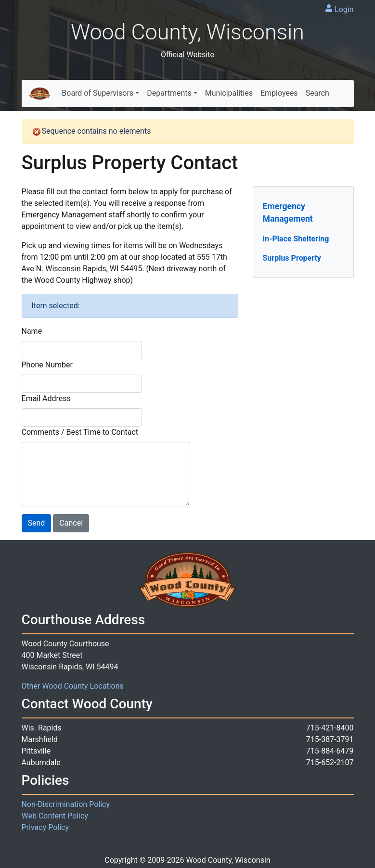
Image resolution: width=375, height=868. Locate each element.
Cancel (71, 523)
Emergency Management (288, 213)
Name (32, 331)
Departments (169, 93)
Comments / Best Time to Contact (80, 432)
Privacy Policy (45, 827)
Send (37, 523)
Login (344, 9)
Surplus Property (292, 258)
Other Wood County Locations (73, 686)
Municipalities (229, 93)
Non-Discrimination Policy (66, 804)
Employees (279, 93)
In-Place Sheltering (296, 239)
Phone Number (47, 365)
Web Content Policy (55, 816)
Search (317, 93)
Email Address (46, 398)
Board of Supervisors (97, 93)
